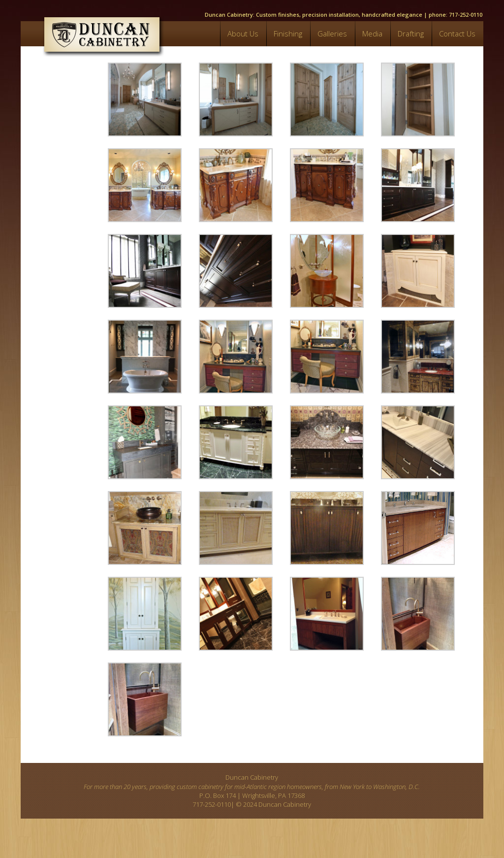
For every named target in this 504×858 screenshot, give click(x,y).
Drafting (411, 33)
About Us (243, 33)
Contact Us (457, 33)
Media (372, 33)
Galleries (332, 33)
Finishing (288, 33)
